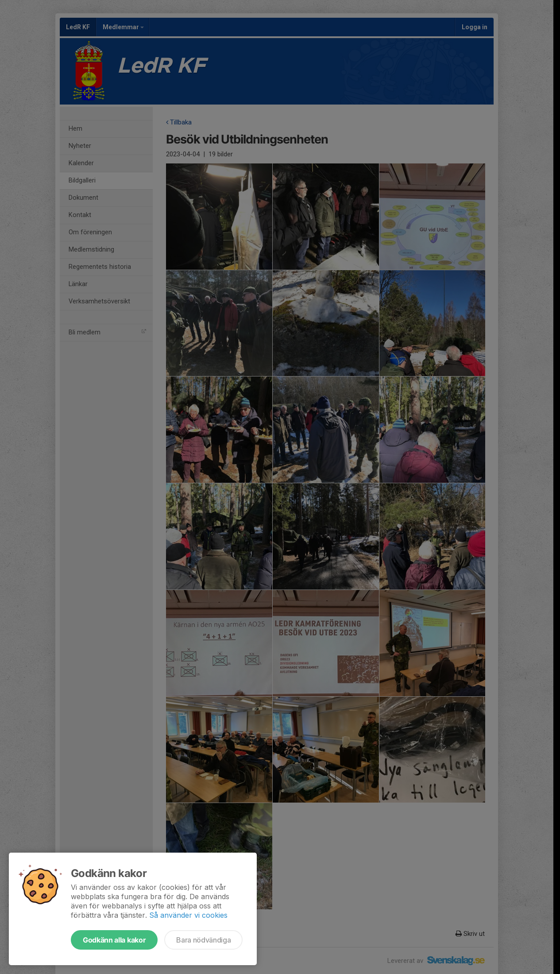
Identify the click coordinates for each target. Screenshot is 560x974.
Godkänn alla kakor (114, 940)
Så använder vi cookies (188, 915)
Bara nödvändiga (203, 940)
